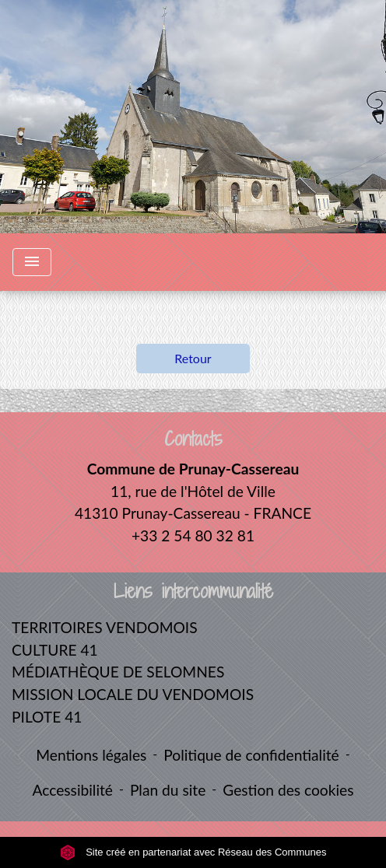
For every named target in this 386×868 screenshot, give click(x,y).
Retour (193, 358)
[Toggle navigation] (32, 262)
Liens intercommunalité (193, 591)
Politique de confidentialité (251, 755)
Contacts (193, 439)
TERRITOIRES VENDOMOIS (105, 627)
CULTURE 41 (55, 650)
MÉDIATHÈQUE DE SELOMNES (118, 672)
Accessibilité (72, 790)
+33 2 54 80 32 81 (193, 535)
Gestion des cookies (288, 790)
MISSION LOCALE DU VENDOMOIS (133, 694)
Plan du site (168, 790)
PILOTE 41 (47, 717)
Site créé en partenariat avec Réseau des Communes (193, 852)
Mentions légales (91, 755)
